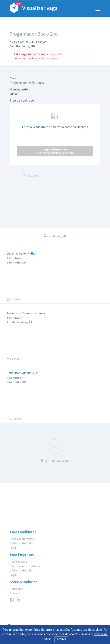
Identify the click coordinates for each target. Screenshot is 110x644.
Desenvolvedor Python (22, 253)
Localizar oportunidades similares (35, 58)
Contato (15, 593)
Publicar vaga (18, 562)
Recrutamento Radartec (25, 566)
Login (13, 548)
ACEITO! (61, 639)
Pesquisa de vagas (22, 539)
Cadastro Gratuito (21, 543)
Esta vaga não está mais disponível (39, 54)
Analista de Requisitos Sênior (26, 313)
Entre (26, 127)
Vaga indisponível (55, 151)
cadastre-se (42, 127)
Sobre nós (16, 589)
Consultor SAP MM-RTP (22, 373)
